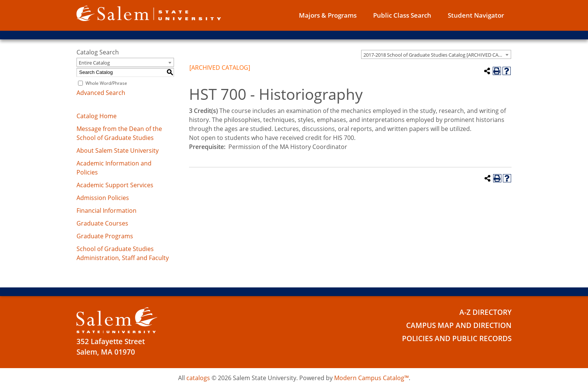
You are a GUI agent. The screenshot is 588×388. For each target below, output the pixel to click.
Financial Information (106, 211)
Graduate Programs (105, 236)
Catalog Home (97, 116)
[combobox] (436, 54)
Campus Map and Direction (459, 325)
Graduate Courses (102, 223)
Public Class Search (402, 15)
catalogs (198, 378)
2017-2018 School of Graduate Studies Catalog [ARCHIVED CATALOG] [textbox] (437, 55)
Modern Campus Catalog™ (371, 378)
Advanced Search (101, 93)
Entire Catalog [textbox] (94, 63)
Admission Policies (103, 198)
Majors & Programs (328, 15)
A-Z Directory (485, 312)
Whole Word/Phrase (106, 83)
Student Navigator (476, 15)
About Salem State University (118, 150)
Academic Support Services (115, 185)
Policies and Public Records (457, 338)
